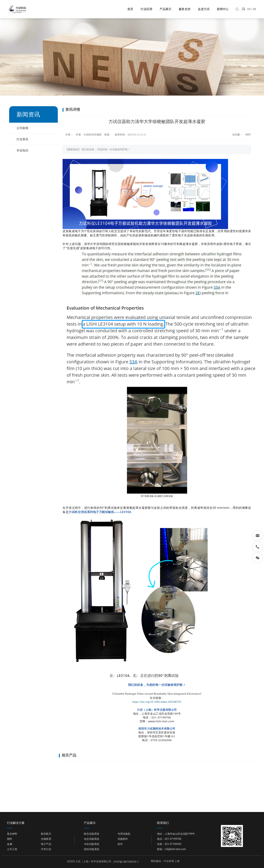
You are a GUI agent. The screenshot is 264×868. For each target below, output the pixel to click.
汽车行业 (46, 849)
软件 (120, 844)
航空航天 (46, 834)
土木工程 (12, 849)
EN (254, 9)
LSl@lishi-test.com (175, 849)
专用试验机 (124, 834)
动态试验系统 (92, 839)
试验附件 (123, 839)
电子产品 (46, 844)
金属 (10, 844)
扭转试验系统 (92, 849)
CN (249, 9)
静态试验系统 (92, 834)
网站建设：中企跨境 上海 (165, 861)
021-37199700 (173, 839)
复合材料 (12, 834)
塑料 (10, 839)
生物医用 (46, 839)
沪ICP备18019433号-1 (126, 862)
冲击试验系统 (92, 844)
